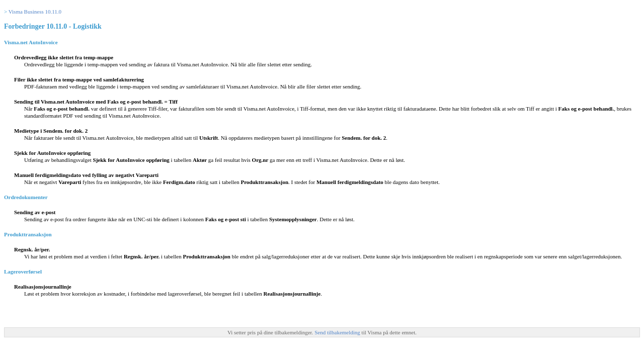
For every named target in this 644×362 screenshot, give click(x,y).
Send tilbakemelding (338, 332)
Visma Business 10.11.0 (35, 12)
